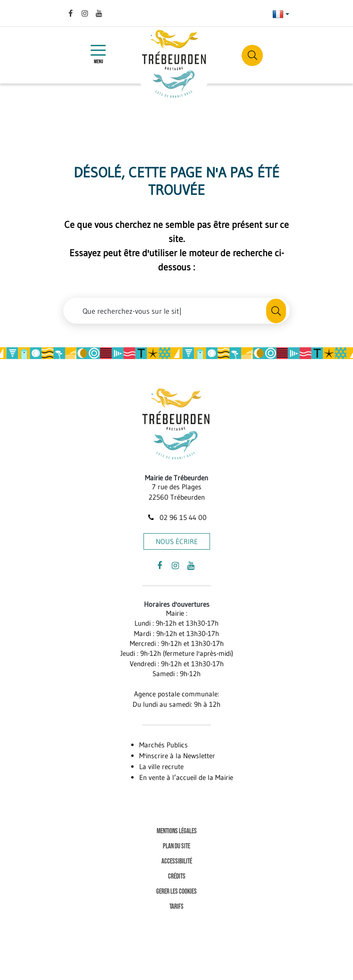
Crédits (177, 876)
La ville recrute (161, 766)
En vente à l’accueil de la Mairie (186, 777)
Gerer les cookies (176, 892)
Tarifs (176, 907)
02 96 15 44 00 (176, 517)
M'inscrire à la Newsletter (177, 756)
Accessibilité (177, 861)
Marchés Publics (164, 745)
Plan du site (176, 846)
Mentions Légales (177, 831)
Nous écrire (177, 541)
